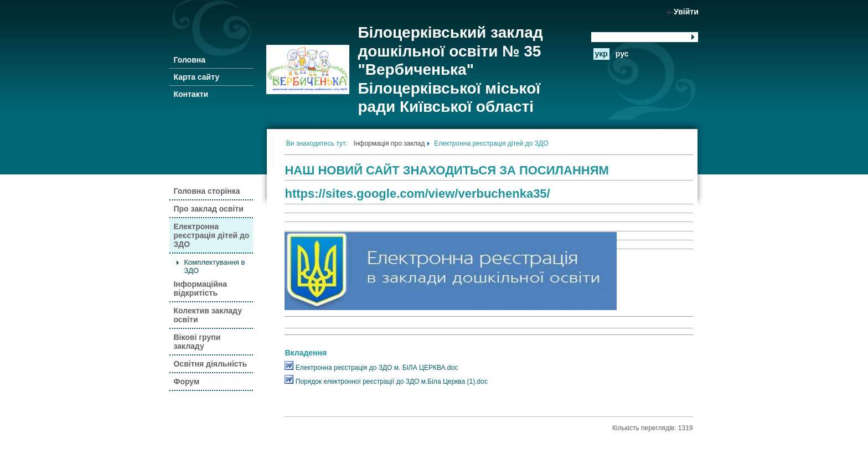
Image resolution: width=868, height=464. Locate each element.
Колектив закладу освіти (207, 315)
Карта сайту (196, 77)
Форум (186, 381)
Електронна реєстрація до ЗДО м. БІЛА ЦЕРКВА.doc (371, 368)
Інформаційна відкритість (200, 288)
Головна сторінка (206, 191)
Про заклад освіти (208, 209)
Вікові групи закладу (197, 342)
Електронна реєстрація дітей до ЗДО (211, 235)
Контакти (191, 94)
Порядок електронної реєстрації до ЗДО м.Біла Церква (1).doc (386, 381)
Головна (189, 60)
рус (622, 54)
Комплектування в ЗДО (214, 266)
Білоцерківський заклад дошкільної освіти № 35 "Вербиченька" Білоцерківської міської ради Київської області (450, 69)
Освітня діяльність (210, 364)
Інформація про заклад (389, 143)
